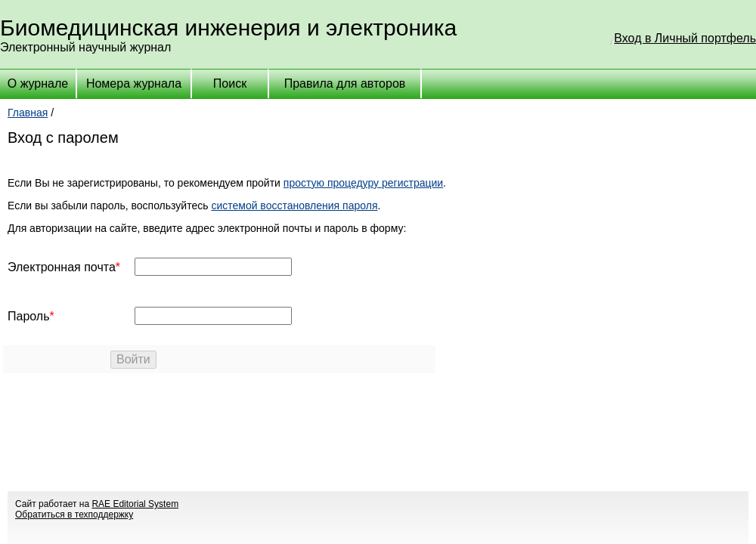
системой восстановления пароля (294, 206)
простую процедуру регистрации (363, 183)
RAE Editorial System (135, 504)
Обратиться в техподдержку (74, 515)
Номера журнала (134, 83)
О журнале (38, 83)
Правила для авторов (345, 83)
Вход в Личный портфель (685, 38)
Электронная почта (62, 267)
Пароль (29, 316)
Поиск (230, 83)
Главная (28, 113)
